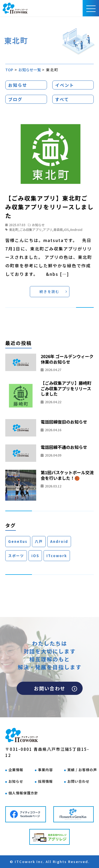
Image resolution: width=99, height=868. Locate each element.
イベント (65, 85)
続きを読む (49, 291)
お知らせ (18, 85)
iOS (66, 229)
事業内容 (45, 770)
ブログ (15, 99)
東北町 (14, 229)
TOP (9, 70)
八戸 (39, 541)
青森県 (58, 229)
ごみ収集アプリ (31, 229)
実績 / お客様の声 (82, 770)
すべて (62, 99)
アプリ (48, 229)
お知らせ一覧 (30, 70)
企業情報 (16, 770)
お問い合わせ (55, 688)
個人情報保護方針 (23, 793)
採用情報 (45, 781)
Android (76, 229)
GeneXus (18, 541)
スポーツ (16, 556)
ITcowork (57, 556)
